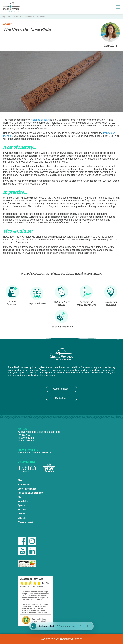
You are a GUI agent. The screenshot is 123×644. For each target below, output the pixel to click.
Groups (21, 514)
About (21, 480)
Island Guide (24, 485)
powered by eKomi (39, 620)
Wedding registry (26, 522)
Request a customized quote (61, 639)
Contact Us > (61, 398)
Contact (22, 518)
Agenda (22, 505)
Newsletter (23, 501)
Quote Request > (61, 389)
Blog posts (6, 17)
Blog (20, 497)
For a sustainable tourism (30, 493)
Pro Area (22, 510)
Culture (18, 17)
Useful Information (27, 489)
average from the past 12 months (32, 587)
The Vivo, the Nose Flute (35, 17)
